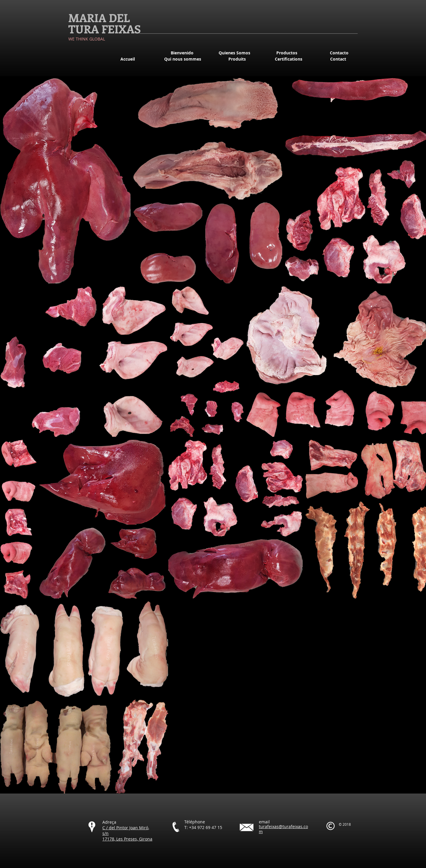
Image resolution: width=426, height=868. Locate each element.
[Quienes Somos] (234, 53)
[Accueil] (128, 59)
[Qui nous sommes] (183, 59)
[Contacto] (339, 53)
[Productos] (287, 53)
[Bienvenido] (182, 53)
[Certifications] (288, 59)
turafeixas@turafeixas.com (283, 829)
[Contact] (338, 59)
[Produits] (237, 59)
